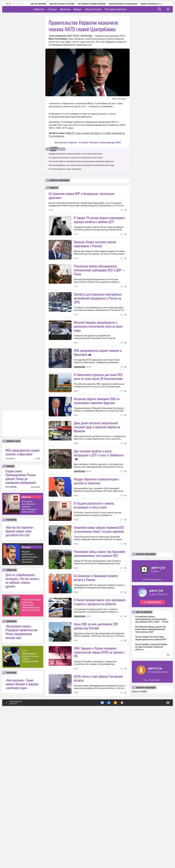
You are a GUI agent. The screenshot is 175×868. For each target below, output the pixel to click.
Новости (47, 9)
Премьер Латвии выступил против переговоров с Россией (95, 244)
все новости (10, 604)
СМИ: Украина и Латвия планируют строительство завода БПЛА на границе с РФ (99, 798)
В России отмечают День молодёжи (65, 169)
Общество (26, 643)
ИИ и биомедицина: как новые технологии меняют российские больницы (81, 165)
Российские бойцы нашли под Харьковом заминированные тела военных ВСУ (31, 751)
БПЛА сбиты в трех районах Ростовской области (98, 824)
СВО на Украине (35, 4)
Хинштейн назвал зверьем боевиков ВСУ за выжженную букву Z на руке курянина (99, 626)
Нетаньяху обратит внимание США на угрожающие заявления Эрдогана (81, 161)
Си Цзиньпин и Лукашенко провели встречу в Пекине (96, 699)
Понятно (162, 847)
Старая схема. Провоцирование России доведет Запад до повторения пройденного (21, 622)
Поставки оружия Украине (88, 4)
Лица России (102, 9)
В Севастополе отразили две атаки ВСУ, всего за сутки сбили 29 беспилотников (98, 425)
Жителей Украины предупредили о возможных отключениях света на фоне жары (98, 350)
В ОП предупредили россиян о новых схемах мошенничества (30, 802)
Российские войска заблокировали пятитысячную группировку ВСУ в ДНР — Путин (100, 294)
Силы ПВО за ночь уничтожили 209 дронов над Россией (96, 747)
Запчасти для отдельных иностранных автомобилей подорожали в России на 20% (98, 322)
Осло (52, 36)
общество (11, 716)
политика (11, 666)
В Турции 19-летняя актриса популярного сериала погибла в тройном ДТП (99, 220)
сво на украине (144, 758)
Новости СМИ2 (139, 837)
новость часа (13, 587)
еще (168, 801)
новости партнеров (59, 180)
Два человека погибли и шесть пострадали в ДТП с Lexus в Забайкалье (99, 526)
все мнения (35, 633)
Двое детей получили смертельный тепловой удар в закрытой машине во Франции (97, 500)
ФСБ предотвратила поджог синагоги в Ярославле (23, 598)
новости (54, 188)
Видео (86, 9)
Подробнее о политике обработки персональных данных (127, 848)
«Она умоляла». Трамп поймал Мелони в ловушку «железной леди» (22, 830)
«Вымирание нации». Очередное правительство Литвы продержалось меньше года (21, 777)
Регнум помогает (124, 9)
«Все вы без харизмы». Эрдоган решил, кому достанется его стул (20, 677)
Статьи (61, 9)
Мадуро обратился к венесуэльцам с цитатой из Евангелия (30, 703)
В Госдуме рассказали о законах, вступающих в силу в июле (29, 652)
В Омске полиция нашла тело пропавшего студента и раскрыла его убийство (100, 723)
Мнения (74, 9)
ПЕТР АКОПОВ (11, 633)
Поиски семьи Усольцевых (119, 4)
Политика (26, 693)
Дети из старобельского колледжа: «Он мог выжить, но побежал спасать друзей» (23, 726)
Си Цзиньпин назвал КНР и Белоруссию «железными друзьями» (82, 195)
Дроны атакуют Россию (58, 4)
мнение (10, 612)
